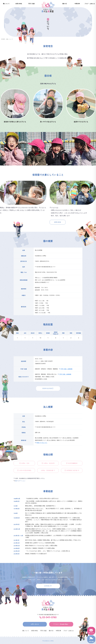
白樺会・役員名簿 (48, 463)
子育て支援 (31, 4)
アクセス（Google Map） (61, 624)
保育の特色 (19, 4)
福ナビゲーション (20, 481)
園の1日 (65, 4)
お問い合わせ (35, 624)
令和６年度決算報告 (24, 470)
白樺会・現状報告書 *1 (48, 470)
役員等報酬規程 (72, 463)
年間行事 (77, 4)
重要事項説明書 (48, 388)
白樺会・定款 (24, 463)
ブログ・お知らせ (68, 631)
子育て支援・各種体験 (66, 369)
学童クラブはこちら (42, 443)
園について (26, 631)
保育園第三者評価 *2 (72, 470)
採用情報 (48, 586)
